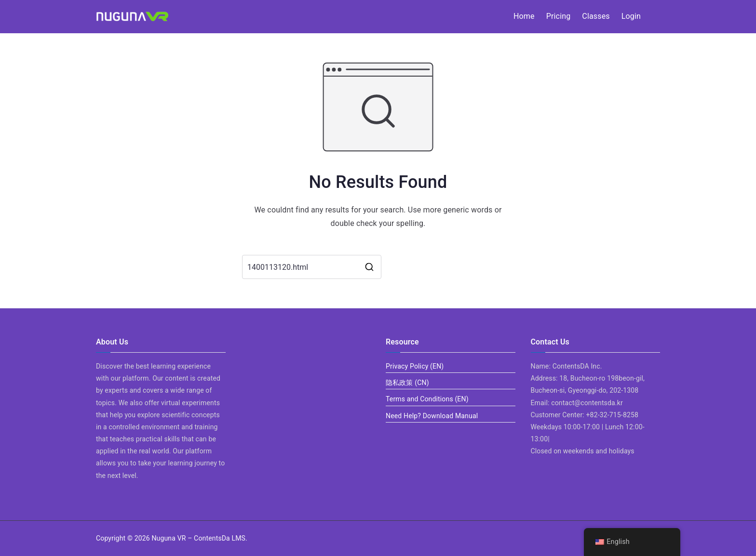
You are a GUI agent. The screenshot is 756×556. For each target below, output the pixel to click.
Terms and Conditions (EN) (427, 399)
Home (524, 16)
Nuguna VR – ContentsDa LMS (198, 538)
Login (631, 16)
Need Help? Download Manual (432, 416)
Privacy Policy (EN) (415, 366)
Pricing (559, 16)
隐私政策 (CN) (407, 383)
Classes (596, 16)
